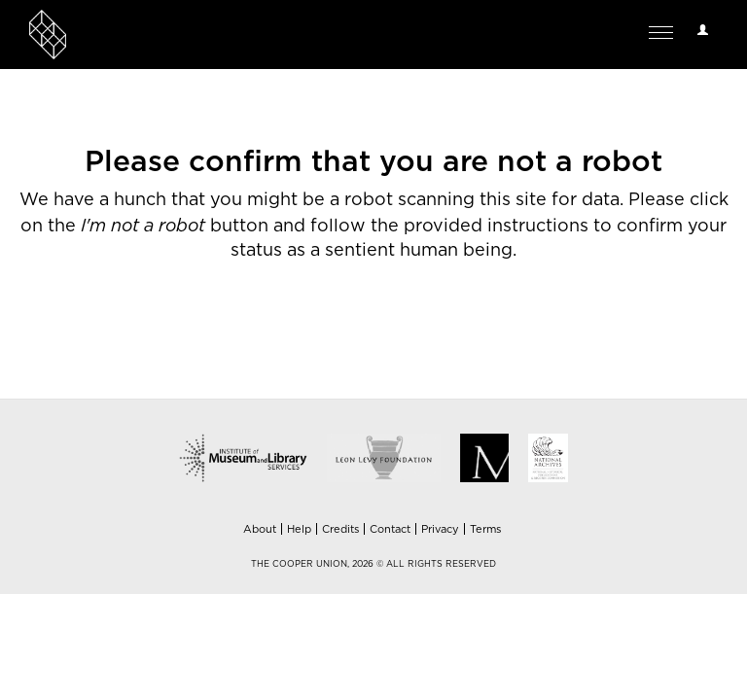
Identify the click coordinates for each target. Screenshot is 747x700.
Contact (390, 529)
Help (299, 529)
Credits (340, 529)
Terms (485, 529)
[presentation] (416, 340)
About (260, 529)
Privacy (440, 529)
